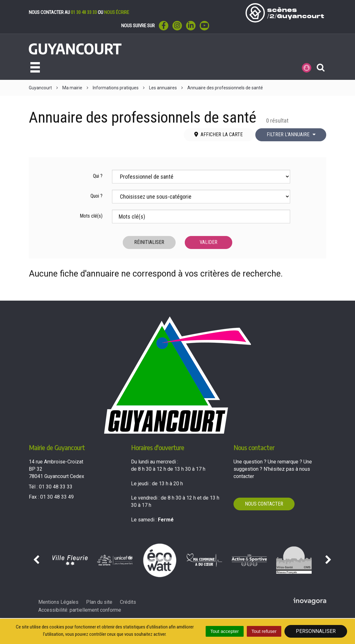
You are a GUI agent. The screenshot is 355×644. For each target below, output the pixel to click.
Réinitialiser (149, 242)
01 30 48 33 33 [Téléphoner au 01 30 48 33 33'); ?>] (56, 487)
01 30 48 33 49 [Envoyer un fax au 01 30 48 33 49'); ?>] (57, 497)
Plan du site (99, 602)
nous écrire (117, 12)
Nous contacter (264, 504)
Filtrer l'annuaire (291, 134)
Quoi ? (97, 196)
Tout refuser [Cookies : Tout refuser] (264, 631)
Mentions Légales (58, 602)
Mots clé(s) (91, 216)
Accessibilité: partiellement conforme (80, 610)
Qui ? (98, 176)
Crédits (128, 602)
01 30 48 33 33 (84, 12)
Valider (209, 242)
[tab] (219, 135)
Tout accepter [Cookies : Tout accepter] (225, 631)
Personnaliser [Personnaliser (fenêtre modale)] (316, 631)
